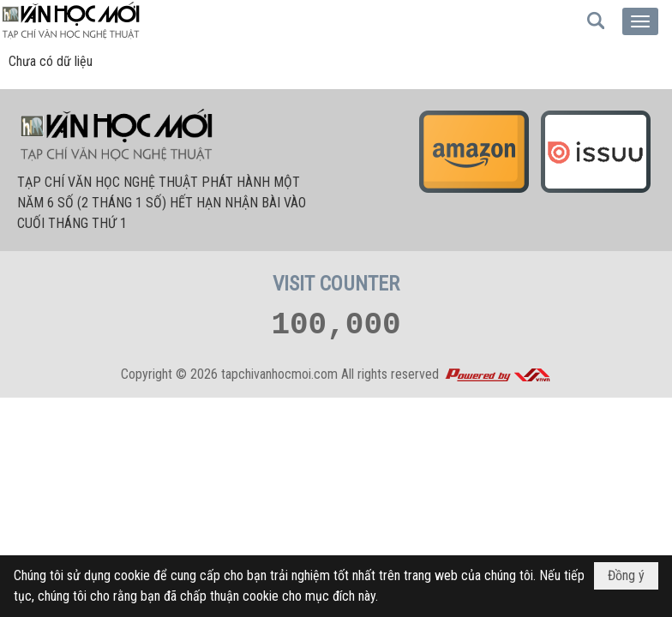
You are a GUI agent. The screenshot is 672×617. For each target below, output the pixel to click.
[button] (640, 21)
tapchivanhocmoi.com (279, 374)
